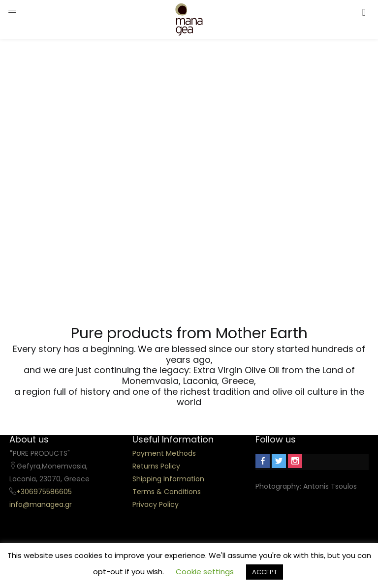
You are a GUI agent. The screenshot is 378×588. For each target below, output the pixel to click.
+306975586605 (44, 492)
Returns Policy (156, 466)
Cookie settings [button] (205, 572)
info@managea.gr (41, 504)
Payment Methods (164, 453)
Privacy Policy (156, 504)
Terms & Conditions (167, 492)
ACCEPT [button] (265, 572)
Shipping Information (168, 479)
